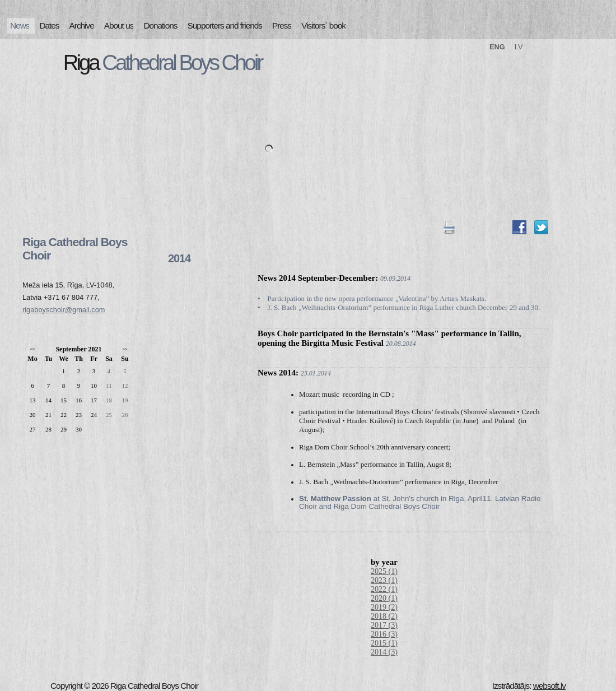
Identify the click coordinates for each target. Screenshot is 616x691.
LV (519, 47)
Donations (160, 25)
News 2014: (278, 373)
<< (32, 349)
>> (125, 349)
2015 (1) (384, 643)
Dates (49, 25)
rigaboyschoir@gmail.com (64, 310)
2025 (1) (384, 571)
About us (119, 25)
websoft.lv (549, 686)
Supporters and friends (225, 25)
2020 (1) (384, 598)
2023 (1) (384, 580)
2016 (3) (384, 634)
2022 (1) (384, 589)
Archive (82, 25)
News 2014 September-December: (318, 278)
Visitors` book (323, 25)
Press (282, 25)
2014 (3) (384, 652)
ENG (497, 47)
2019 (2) (384, 607)
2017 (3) (384, 625)
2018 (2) (384, 616)
